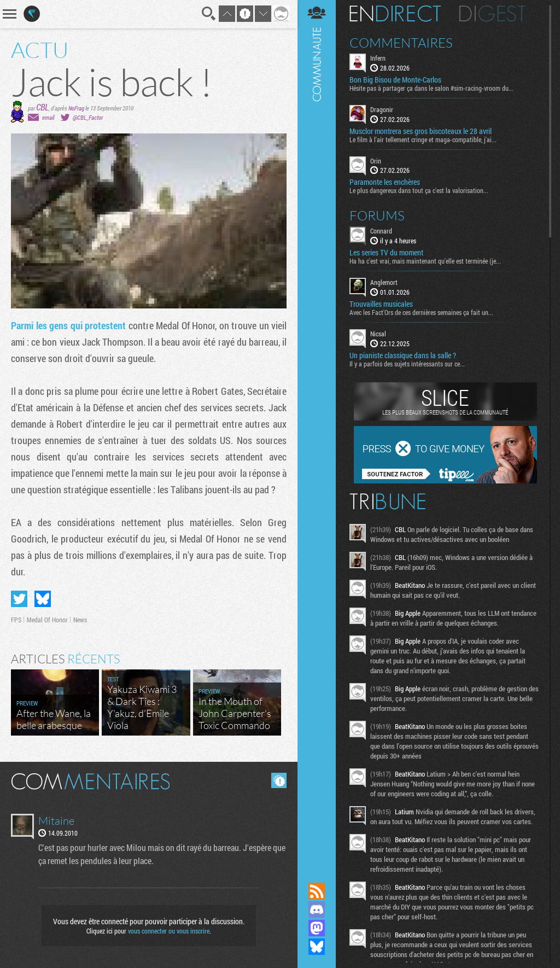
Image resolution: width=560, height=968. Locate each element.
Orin (376, 161)
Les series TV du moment (386, 253)
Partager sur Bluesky (43, 599)
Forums (377, 215)
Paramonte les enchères (385, 182)
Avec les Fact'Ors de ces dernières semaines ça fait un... (421, 312)
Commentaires (401, 43)
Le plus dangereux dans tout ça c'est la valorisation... (419, 190)
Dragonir (382, 109)
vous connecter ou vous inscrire (169, 931)
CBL (42, 107)
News (80, 620)
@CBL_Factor (88, 117)
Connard (381, 231)
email (48, 117)
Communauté (317, 431)
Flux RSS (317, 891)
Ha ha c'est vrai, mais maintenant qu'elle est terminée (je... (425, 261)
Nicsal (378, 334)
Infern (378, 58)
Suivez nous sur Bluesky (317, 947)
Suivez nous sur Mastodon (317, 928)
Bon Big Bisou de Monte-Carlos (395, 80)
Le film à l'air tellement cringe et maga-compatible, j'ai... (423, 139)
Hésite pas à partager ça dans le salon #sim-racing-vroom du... (431, 88)
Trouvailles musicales (381, 304)
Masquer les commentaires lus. (279, 780)
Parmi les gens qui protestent (68, 325)
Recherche (209, 14)
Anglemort (384, 282)
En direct (395, 14)
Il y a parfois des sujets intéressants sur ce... (407, 364)
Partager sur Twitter (19, 599)
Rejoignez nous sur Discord (317, 909)
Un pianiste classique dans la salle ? (403, 355)
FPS (16, 620)
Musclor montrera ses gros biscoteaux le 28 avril (421, 131)
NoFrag (76, 108)
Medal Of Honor (47, 620)
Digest (492, 14)
